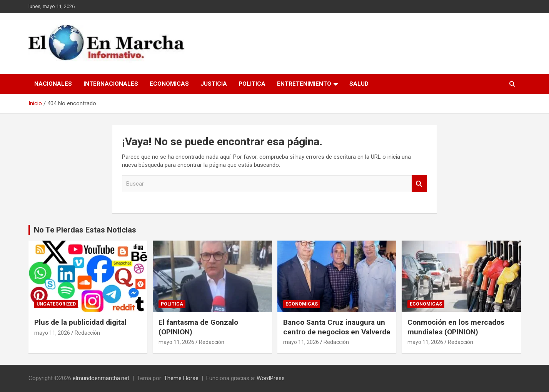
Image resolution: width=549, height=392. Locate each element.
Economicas (169, 84)
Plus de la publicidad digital (81, 322)
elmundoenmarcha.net (101, 378)
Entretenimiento (304, 84)
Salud (359, 84)
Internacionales (111, 84)
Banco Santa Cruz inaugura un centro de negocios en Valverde (337, 327)
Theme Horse (181, 378)
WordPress (271, 378)
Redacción (87, 333)
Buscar (419, 184)
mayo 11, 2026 (52, 333)
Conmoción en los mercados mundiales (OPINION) (456, 327)
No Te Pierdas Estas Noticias (85, 230)
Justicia (214, 84)
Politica (252, 84)
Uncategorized (56, 304)
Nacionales (53, 84)
